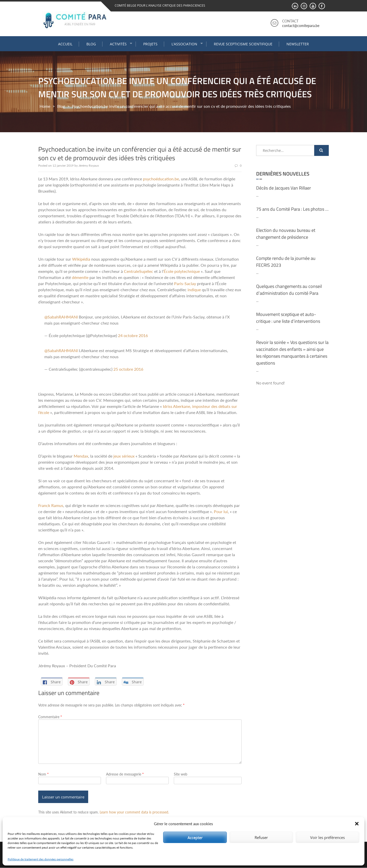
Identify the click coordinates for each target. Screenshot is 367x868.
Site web (181, 774)
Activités (118, 44)
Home (45, 106)
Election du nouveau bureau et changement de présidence (286, 233)
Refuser (261, 837)
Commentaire (50, 717)
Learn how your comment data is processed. (134, 812)
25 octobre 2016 (128, 369)
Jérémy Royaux (89, 165)
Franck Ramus (51, 505)
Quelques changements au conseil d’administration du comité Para (289, 289)
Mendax (81, 456)
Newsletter (298, 44)
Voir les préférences (327, 837)
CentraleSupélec (139, 271)
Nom (43, 774)
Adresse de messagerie (125, 774)
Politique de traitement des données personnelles (41, 859)
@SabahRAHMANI (61, 317)
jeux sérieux (124, 456)
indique (194, 290)
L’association (184, 44)
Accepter (195, 837)
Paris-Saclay (185, 283)
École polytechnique (182, 271)
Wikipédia (81, 259)
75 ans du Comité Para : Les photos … (292, 209)
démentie (80, 277)
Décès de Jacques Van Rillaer (284, 188)
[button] (357, 824)
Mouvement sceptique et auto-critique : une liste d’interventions (288, 317)
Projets (150, 44)
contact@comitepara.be (301, 26)
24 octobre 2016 (133, 335)
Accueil (65, 44)
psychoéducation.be (161, 179)
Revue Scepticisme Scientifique (243, 44)
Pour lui (221, 511)
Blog (91, 44)
